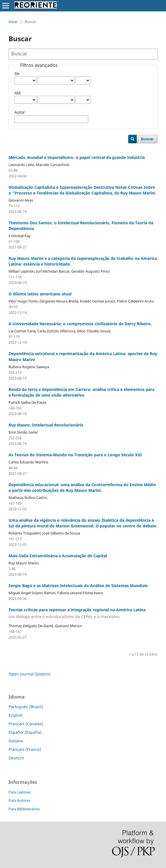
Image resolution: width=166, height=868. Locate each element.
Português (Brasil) (26, 707)
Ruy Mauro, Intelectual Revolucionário (46, 425)
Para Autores (19, 800)
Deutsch (16, 758)
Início (13, 22)
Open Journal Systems (30, 674)
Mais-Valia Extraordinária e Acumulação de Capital (58, 556)
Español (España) (25, 732)
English (16, 715)
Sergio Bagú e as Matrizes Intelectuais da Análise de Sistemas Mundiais (78, 586)
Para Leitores (20, 792)
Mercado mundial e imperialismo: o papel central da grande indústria (77, 157)
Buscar (147, 139)
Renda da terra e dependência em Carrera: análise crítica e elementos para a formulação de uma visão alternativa (81, 392)
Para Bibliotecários (24, 809)
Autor (20, 112)
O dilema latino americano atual (40, 294)
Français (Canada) (26, 724)
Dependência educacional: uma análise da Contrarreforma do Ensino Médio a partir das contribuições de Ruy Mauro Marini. (82, 487)
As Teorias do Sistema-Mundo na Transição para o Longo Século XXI (75, 455)
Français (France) (25, 749)
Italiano (16, 741)
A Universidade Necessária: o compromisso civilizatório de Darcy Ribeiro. (80, 324)
